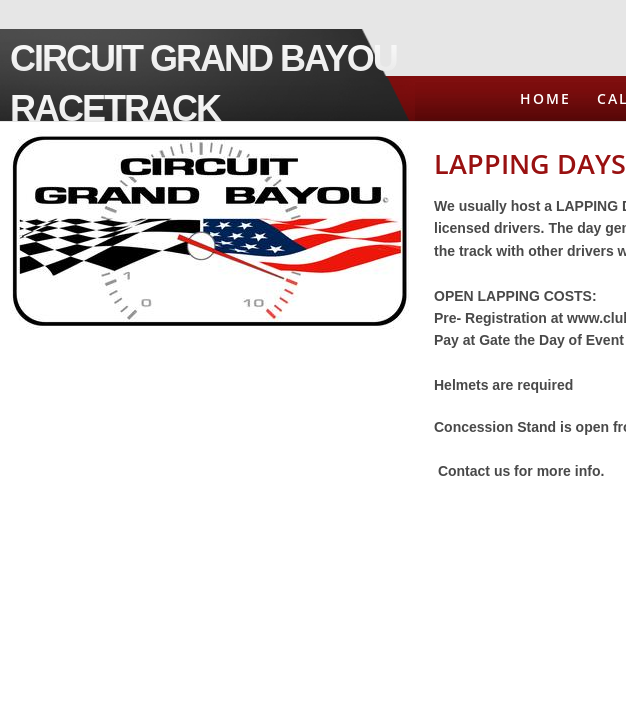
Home (545, 98)
